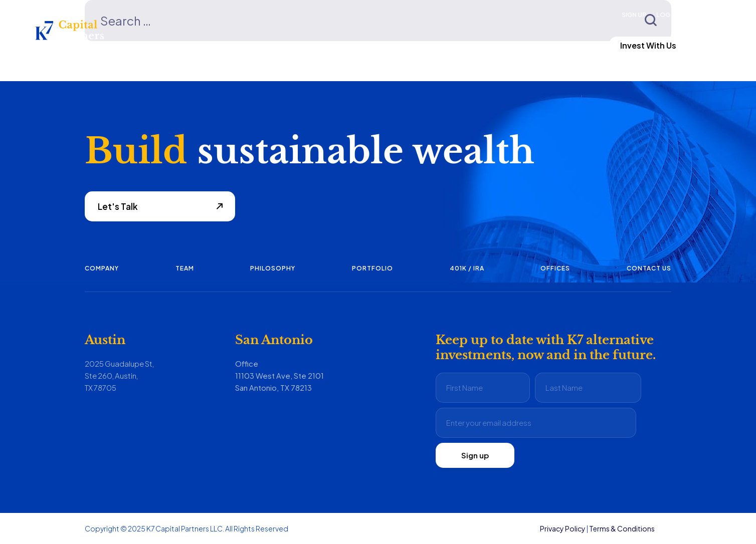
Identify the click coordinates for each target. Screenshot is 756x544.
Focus (153, 45)
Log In (667, 15)
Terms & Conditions (622, 528)
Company (102, 268)
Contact (475, 45)
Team (185, 268)
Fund (228, 45)
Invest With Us (648, 45)
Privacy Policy (563, 528)
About (393, 45)
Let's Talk (118, 206)
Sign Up (634, 15)
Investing (309, 45)
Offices (555, 268)
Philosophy (273, 268)
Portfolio (372, 268)
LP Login (551, 45)
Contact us (649, 268)
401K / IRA (467, 268)
